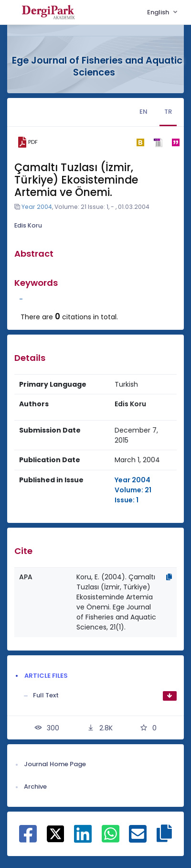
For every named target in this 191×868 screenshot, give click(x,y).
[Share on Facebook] (28, 839)
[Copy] (169, 577)
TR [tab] (168, 112)
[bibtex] (140, 142)
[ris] (158, 142)
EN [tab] (143, 112)
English (159, 12)
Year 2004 (37, 207)
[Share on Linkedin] (83, 839)
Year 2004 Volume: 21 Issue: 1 (133, 490)
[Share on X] (56, 834)
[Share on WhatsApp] (111, 839)
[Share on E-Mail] (138, 839)
